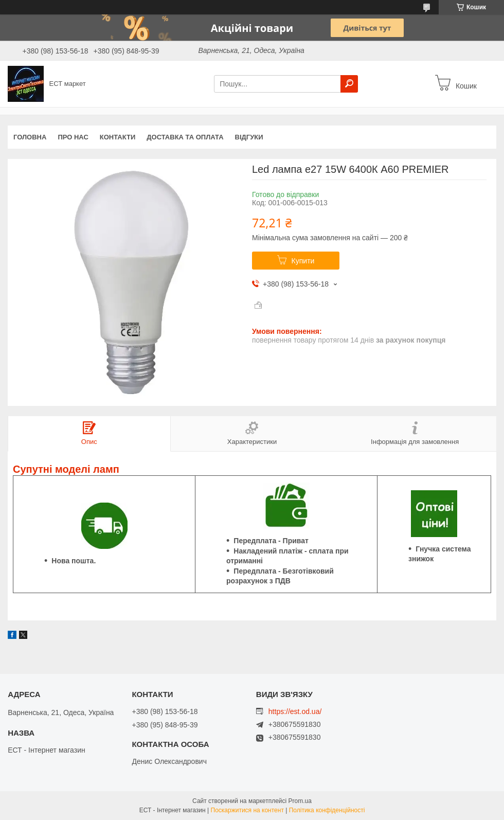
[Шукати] (349, 84)
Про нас (73, 137)
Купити (303, 261)
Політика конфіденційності (327, 810)
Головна (30, 137)
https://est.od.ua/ (295, 711)
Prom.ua (300, 801)
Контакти (118, 137)
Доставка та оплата (185, 137)
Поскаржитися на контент (247, 810)
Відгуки (249, 137)
